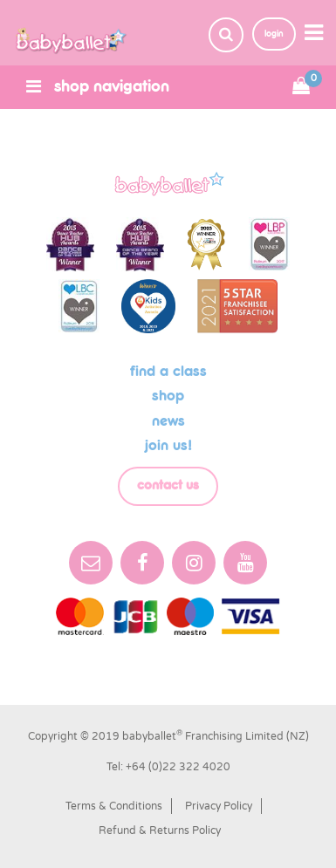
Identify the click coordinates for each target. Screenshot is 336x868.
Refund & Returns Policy (160, 830)
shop (168, 396)
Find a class (168, 372)
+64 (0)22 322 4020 (178, 767)
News (168, 421)
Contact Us (168, 486)
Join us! (168, 446)
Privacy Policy (219, 806)
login (274, 34)
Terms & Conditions (114, 806)
